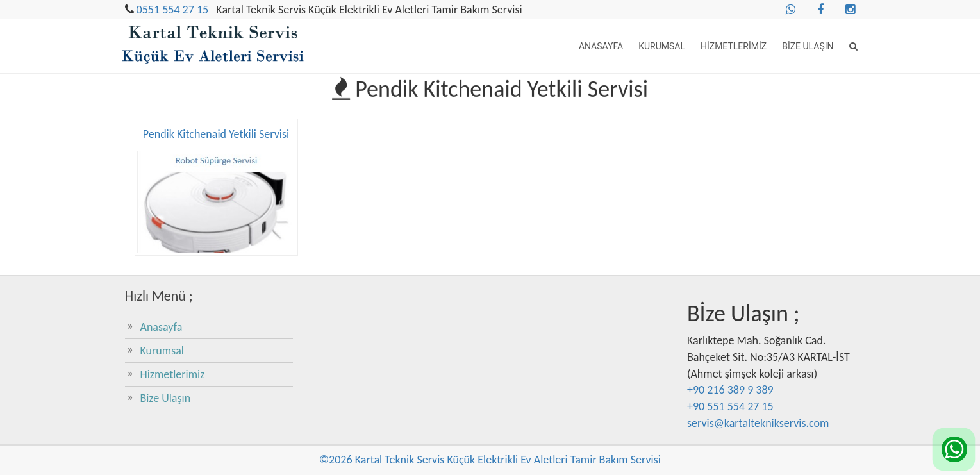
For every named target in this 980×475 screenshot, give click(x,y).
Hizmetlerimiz (734, 46)
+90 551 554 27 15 (730, 406)
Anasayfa (601, 46)
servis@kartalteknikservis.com (758, 423)
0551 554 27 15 (173, 10)
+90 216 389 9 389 (730, 390)
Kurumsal (662, 46)
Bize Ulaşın (808, 46)
